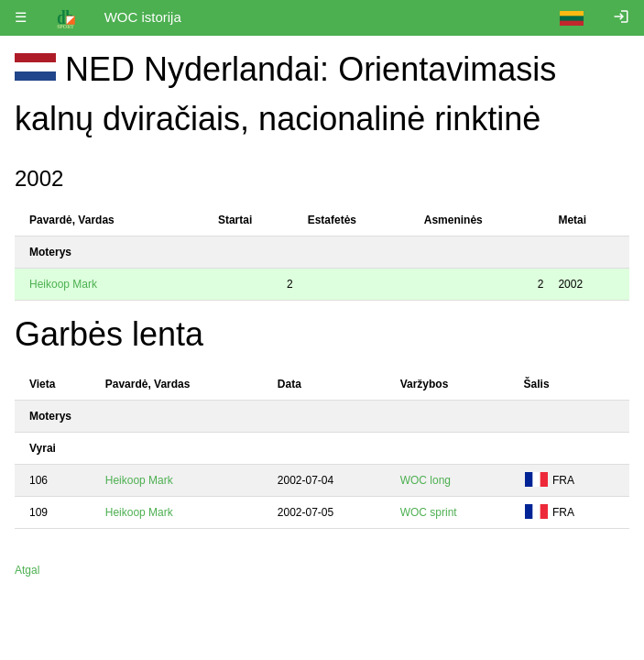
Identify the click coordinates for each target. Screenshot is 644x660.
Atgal (27, 570)
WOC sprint (429, 512)
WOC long (426, 480)
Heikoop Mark (63, 284)
